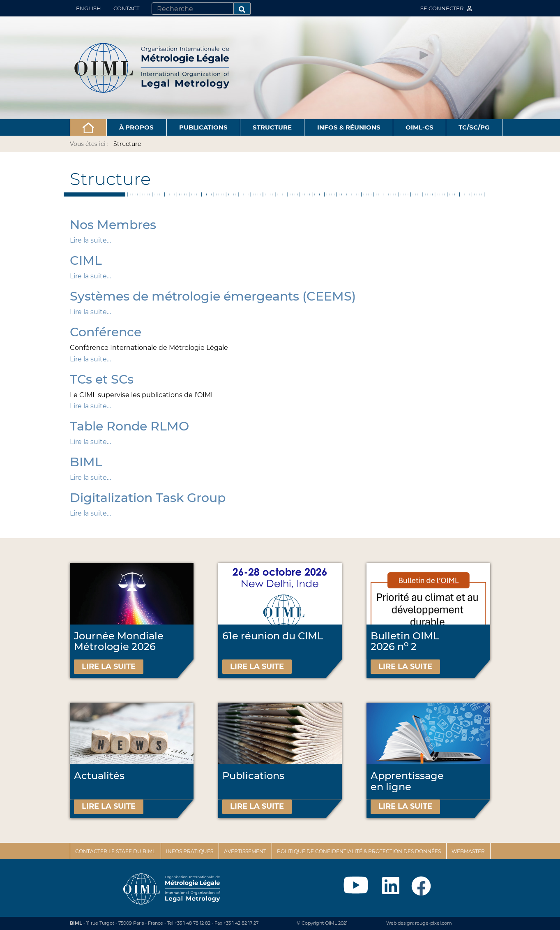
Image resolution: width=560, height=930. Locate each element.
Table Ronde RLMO (129, 426)
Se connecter (446, 8)
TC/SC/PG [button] (474, 127)
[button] (89, 127)
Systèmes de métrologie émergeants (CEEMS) (213, 296)
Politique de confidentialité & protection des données (359, 851)
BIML (86, 462)
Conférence (106, 332)
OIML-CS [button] (419, 127)
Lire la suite (109, 666)
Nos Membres (113, 225)
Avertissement (245, 851)
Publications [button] (203, 127)
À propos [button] (136, 127)
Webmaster (468, 851)
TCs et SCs (102, 379)
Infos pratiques (190, 851)
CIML (86, 260)
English (89, 8)
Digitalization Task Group (148, 498)
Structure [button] (272, 127)
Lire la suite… (90, 240)
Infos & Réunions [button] (349, 127)
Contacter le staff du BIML (115, 851)
